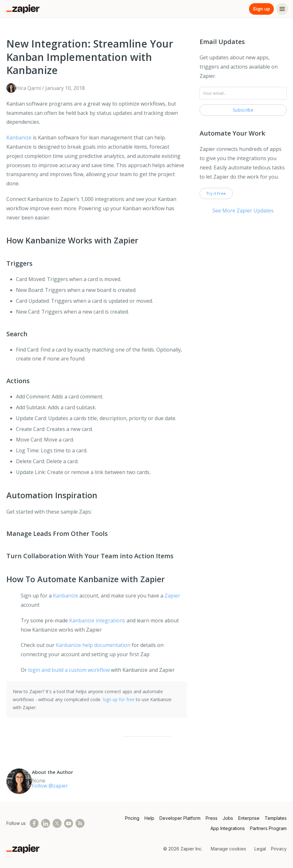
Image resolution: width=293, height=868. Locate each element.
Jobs (228, 818)
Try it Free (216, 193)
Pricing (132, 818)
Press (212, 818)
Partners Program (268, 828)
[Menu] (282, 9)
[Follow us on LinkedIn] (46, 823)
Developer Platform (180, 818)
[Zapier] (23, 9)
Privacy (279, 849)
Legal (260, 849)
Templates (276, 818)
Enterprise (249, 818)
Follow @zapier (50, 786)
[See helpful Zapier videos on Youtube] (69, 823)
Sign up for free (119, 699)
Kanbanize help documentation (93, 645)
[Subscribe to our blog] (80, 823)
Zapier (172, 596)
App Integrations (228, 828)
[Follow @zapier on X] (57, 823)
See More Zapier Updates (243, 211)
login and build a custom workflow (69, 670)
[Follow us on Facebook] (34, 823)
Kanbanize (19, 137)
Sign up (261, 9)
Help (149, 818)
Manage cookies (228, 849)
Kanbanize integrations (97, 620)
